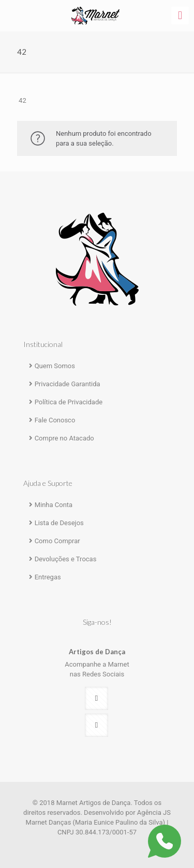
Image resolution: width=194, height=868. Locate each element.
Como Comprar (57, 541)
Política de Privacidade (69, 402)
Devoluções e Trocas (66, 559)
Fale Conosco (55, 420)
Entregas (48, 577)
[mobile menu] (180, 15)
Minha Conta (54, 505)
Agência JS (154, 812)
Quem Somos (55, 366)
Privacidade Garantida (68, 384)
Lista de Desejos (59, 523)
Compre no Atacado (64, 438)
